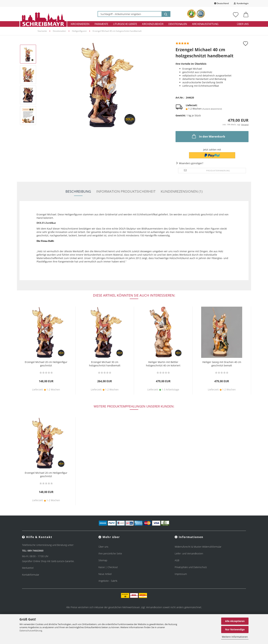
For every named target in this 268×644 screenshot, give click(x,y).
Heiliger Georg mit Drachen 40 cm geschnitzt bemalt (222, 364)
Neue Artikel (105, 574)
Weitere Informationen (235, 637)
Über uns (243, 24)
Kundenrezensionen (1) (182, 191)
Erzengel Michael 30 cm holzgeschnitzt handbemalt (105, 364)
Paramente (101, 24)
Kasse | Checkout (108, 567)
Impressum (181, 574)
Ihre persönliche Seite (110, 553)
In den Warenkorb (208, 136)
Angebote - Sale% (108, 581)
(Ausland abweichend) (212, 109)
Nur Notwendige (235, 629)
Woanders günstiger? (191, 163)
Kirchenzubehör (153, 24)
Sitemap (103, 560)
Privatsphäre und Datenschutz (191, 567)
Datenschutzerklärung (31, 631)
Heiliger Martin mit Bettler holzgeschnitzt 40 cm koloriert (163, 364)
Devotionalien (178, 24)
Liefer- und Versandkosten (189, 553)
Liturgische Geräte (125, 24)
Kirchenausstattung (205, 24)
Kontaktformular (31, 575)
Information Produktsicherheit (126, 191)
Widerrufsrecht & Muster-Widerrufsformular (198, 547)
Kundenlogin (241, 3)
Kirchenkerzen (80, 24)
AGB (177, 560)
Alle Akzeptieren (235, 621)
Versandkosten (154, 607)
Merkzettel (28, 568)
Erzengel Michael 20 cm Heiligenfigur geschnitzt (46, 364)
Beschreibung (78, 191)
